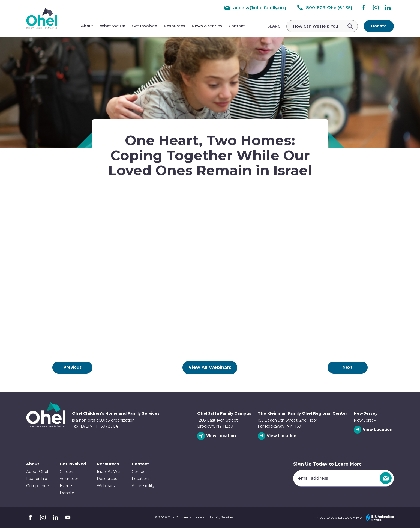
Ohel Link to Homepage (46, 415)
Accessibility (143, 486)
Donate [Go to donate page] (379, 26)
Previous (73, 367)
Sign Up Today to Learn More (328, 464)
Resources (175, 26)
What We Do (113, 26)
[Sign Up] (386, 478)
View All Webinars (210, 367)
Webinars (106, 486)
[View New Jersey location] (374, 430)
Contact (237, 26)
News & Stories (207, 26)
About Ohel (37, 472)
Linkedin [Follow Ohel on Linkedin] (388, 8)
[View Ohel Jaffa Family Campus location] (217, 436)
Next (347, 367)
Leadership (37, 479)
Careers (67, 472)
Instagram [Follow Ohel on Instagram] (376, 8)
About (87, 26)
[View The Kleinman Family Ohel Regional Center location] (278, 436)
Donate (67, 493)
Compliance (37, 486)
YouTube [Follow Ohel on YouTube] (68, 517)
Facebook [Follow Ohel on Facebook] (364, 8)
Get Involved (145, 26)
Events (66, 486)
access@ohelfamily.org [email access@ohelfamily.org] (255, 8)
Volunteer (69, 479)
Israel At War (109, 472)
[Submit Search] (352, 26)
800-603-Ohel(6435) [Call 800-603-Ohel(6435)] (325, 8)
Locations (141, 479)
